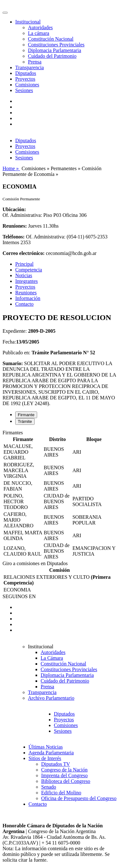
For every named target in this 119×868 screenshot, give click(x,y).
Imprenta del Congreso (65, 775)
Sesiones (24, 90)
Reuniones (26, 293)
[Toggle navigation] (5, 13)
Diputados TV (56, 764)
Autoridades (40, 27)
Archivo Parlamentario (51, 698)
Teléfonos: (14, 237)
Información (28, 298)
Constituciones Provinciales (56, 45)
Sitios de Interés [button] (45, 758)
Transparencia (30, 67)
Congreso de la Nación (64, 770)
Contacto (24, 304)
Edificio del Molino (61, 793)
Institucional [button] (28, 22)
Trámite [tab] (25, 421)
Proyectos (25, 79)
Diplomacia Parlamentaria (54, 50)
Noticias (24, 275)
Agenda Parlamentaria (51, 753)
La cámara (39, 33)
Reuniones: (15, 226)
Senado (49, 787)
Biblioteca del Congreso (66, 781)
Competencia (29, 270)
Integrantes (26, 281)
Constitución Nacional (51, 39)
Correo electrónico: (24, 253)
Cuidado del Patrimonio (52, 56)
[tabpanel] (60, 495)
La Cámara (52, 658)
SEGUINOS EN (19, 596)
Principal (24, 264)
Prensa (35, 62)
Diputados (26, 73)
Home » (11, 168)
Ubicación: (14, 209)
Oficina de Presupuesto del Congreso (79, 798)
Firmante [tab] (26, 415)
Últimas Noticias (46, 747)
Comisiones (27, 85)
